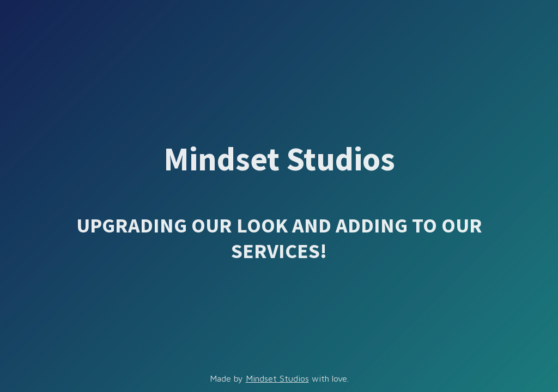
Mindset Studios (277, 378)
